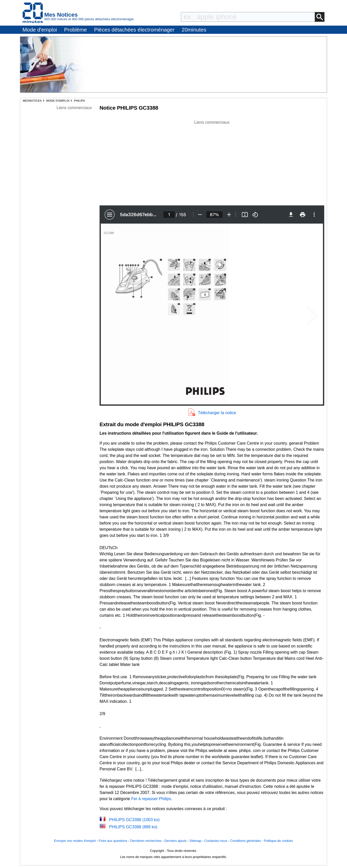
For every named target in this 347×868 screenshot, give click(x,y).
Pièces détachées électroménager (134, 30)
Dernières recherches (146, 841)
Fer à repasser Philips (151, 799)
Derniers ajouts (176, 841)
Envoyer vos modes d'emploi (75, 841)
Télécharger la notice (217, 413)
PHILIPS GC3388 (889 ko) (133, 827)
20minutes (194, 30)
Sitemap (195, 841)
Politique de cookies (278, 841)
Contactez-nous (216, 841)
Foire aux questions (113, 841)
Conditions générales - (247, 841)
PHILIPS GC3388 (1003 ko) (134, 820)
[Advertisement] (212, 161)
